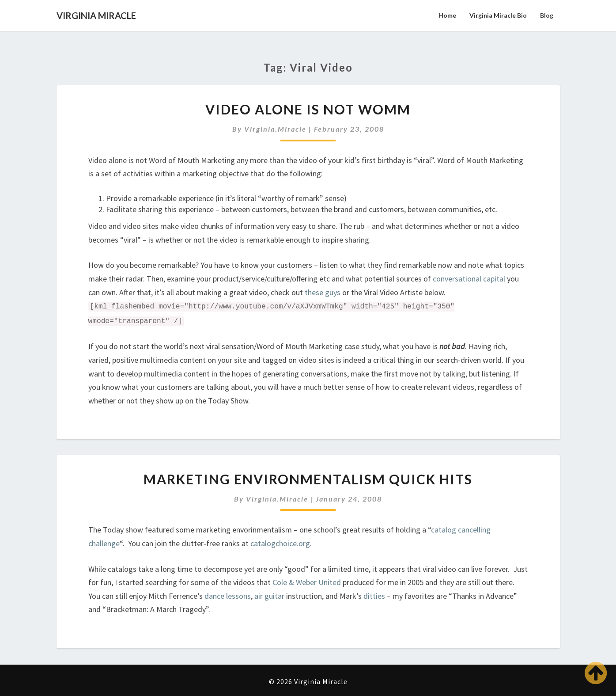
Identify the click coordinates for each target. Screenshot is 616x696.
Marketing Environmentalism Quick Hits (308, 479)
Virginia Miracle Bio (498, 15)
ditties (374, 596)
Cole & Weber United (307, 582)
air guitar (270, 596)
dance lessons (228, 596)
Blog (547, 15)
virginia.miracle (275, 129)
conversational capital (469, 279)
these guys (323, 292)
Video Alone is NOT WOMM (308, 109)
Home (447, 15)
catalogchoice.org (280, 543)
